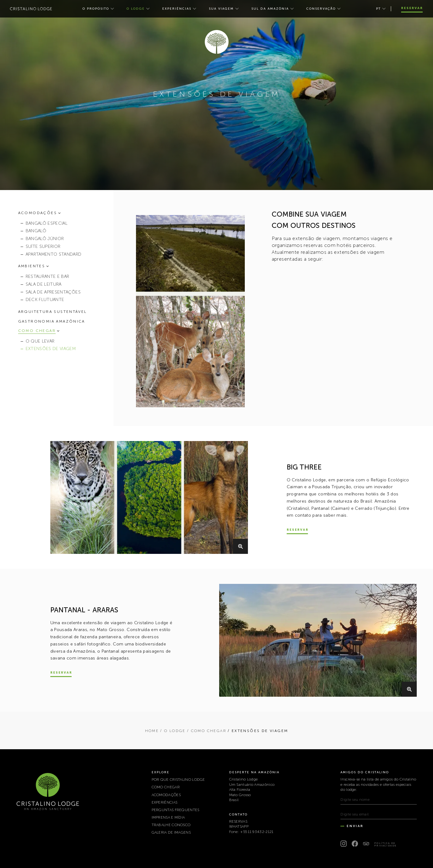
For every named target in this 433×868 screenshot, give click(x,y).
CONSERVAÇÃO (321, 9)
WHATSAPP (239, 826)
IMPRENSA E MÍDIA (168, 817)
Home (152, 731)
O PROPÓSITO (96, 9)
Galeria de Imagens (171, 832)
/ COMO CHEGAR (207, 731)
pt (378, 9)
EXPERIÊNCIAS (177, 9)
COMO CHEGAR (166, 787)
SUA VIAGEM (221, 9)
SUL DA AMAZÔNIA (270, 9)
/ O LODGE (173, 731)
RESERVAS (238, 821)
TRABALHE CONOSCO (171, 825)
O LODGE (136, 9)
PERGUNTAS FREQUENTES (176, 810)
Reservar (412, 8)
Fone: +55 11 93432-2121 (251, 832)
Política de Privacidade (385, 844)
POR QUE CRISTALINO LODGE (178, 780)
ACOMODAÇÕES (166, 795)
